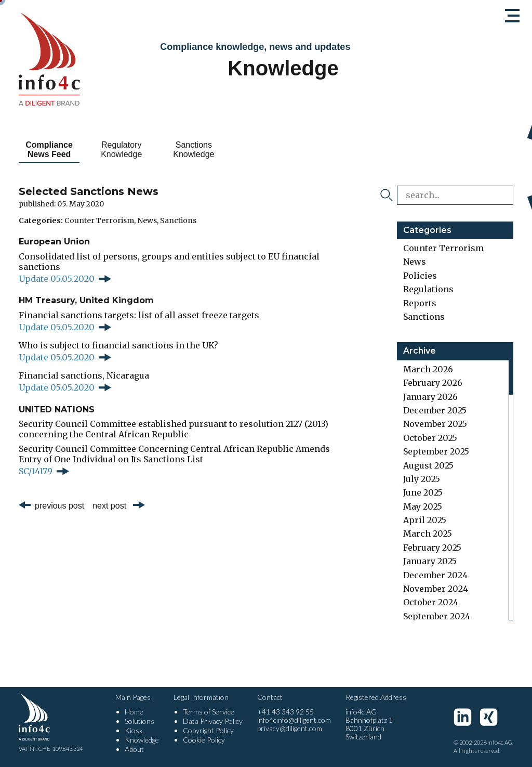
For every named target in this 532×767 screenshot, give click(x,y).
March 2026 (428, 369)
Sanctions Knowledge (224, 149)
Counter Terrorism (99, 220)
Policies (420, 276)
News (147, 220)
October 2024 (431, 602)
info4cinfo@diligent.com (294, 720)
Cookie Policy (204, 740)
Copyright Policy (208, 730)
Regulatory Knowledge (139, 149)
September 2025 (436, 451)
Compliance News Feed (55, 149)
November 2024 (436, 589)
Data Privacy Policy (213, 721)
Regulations (428, 289)
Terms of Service (209, 712)
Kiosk (134, 730)
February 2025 (432, 548)
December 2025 (435, 410)
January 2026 (430, 397)
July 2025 (422, 479)
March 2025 (428, 534)
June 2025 (423, 492)
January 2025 (430, 561)
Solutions (139, 721)
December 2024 (435, 575)
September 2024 (437, 616)
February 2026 (433, 383)
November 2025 (435, 424)
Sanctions (178, 220)
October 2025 (430, 438)
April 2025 (425, 520)
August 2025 (428, 465)
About (134, 749)
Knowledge (142, 740)
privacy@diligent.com (290, 728)
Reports (420, 303)
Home (134, 712)
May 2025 (423, 506)
